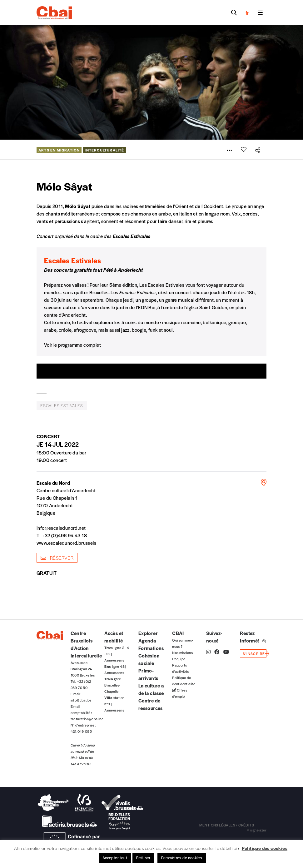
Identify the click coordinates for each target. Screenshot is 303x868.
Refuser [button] (143, 858)
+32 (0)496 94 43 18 (64, 535)
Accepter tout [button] (115, 858)
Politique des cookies (265, 848)
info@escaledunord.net (61, 528)
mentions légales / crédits (227, 825)
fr (247, 12)
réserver (57, 558)
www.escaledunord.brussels (66, 543)
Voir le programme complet (72, 345)
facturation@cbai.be (87, 719)
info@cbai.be (81, 700)
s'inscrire (254, 653)
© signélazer (257, 830)
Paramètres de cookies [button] (182, 858)
